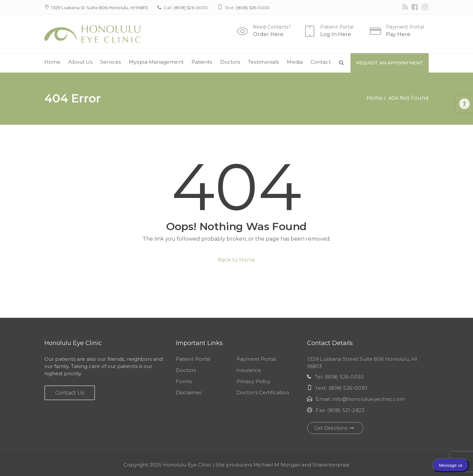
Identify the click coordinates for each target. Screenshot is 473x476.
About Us (80, 62)
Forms (184, 381)
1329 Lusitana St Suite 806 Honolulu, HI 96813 (100, 8)
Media (295, 62)
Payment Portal (405, 27)
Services (111, 62)
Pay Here (398, 34)
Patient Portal (337, 27)
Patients (202, 62)
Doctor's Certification (263, 392)
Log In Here (336, 34)
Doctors (230, 62)
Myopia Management (156, 62)
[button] (464, 104)
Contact (321, 62)
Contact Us (70, 393)
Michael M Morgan (277, 465)
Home (52, 62)
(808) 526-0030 (191, 8)
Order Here (268, 34)
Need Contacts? (272, 27)
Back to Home (236, 260)
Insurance (249, 370)
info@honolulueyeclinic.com (369, 399)
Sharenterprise (331, 465)
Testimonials (263, 62)
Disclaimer (189, 392)
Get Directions (335, 428)
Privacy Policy (253, 381)
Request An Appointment (390, 63)
